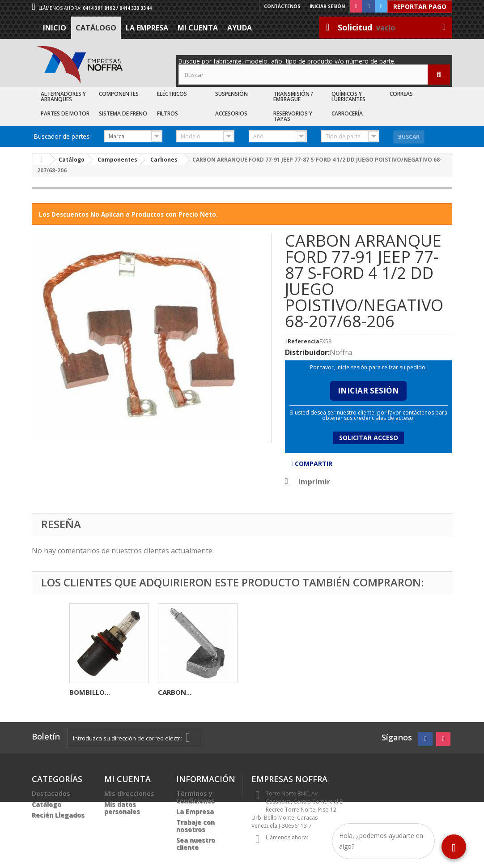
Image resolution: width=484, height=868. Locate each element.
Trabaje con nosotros (195, 826)
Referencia (304, 342)
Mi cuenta (198, 28)
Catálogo (96, 28)
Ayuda (240, 28)
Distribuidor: (307, 352)
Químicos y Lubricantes (348, 96)
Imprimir (314, 482)
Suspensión (231, 94)
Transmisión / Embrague (293, 96)
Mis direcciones (129, 793)
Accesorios (231, 113)
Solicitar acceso (369, 438)
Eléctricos (172, 94)
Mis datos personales (122, 808)
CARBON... (352, 692)
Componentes (119, 94)
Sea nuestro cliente (196, 844)
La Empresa (147, 28)
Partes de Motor (65, 113)
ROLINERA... (177, 692)
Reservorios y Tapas (293, 116)
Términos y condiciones (195, 797)
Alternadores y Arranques (63, 96)
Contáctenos (282, 6)
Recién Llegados (58, 815)
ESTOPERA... (89, 692)
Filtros (168, 113)
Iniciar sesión (327, 6)
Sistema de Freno (123, 113)
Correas (401, 94)
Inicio (55, 28)
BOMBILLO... (267, 692)
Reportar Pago (420, 6)
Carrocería (347, 113)
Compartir (312, 464)
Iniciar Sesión (368, 391)
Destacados (51, 793)
